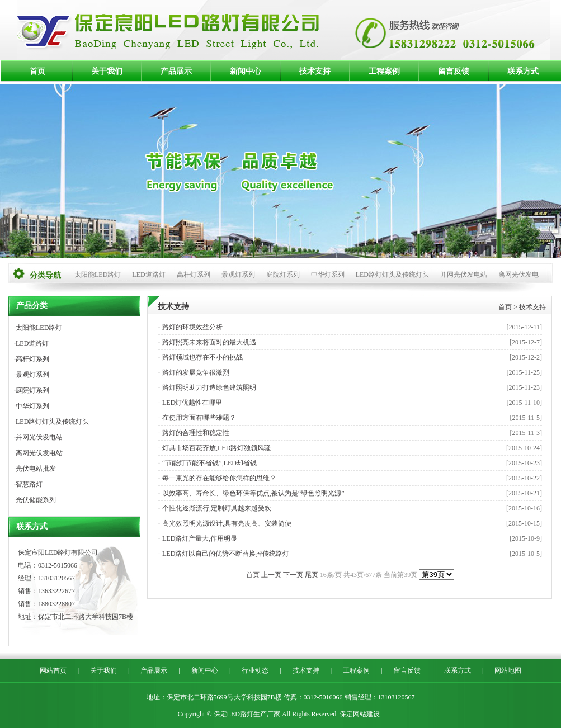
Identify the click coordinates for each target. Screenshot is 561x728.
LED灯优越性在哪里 (192, 403)
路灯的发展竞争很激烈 (196, 372)
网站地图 (508, 670)
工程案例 (384, 71)
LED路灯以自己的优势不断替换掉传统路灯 (226, 554)
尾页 (312, 575)
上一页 (271, 575)
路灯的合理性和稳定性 (196, 433)
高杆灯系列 (194, 275)
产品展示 (176, 71)
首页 (37, 71)
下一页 (293, 575)
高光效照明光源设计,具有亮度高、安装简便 (227, 523)
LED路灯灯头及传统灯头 (392, 275)
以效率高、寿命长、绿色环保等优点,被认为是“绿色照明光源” (253, 493)
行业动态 (255, 670)
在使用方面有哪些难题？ (199, 418)
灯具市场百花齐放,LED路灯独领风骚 (216, 448)
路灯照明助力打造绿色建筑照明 (209, 387)
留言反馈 (454, 71)
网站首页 (53, 670)
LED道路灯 (148, 275)
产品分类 (32, 306)
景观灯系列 (238, 275)
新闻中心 (246, 71)
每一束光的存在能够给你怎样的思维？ (219, 478)
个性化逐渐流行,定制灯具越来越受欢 (217, 508)
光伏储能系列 (36, 500)
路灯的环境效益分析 (192, 327)
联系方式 (523, 71)
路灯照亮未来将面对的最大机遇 (209, 342)
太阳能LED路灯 (98, 275)
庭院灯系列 (283, 275)
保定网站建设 (360, 714)
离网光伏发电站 (39, 453)
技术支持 (315, 71)
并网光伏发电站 (464, 275)
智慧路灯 (29, 484)
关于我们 (107, 71)
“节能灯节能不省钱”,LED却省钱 (209, 463)
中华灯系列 (328, 275)
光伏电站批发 (36, 469)
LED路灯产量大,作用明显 (200, 538)
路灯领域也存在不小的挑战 (202, 357)
